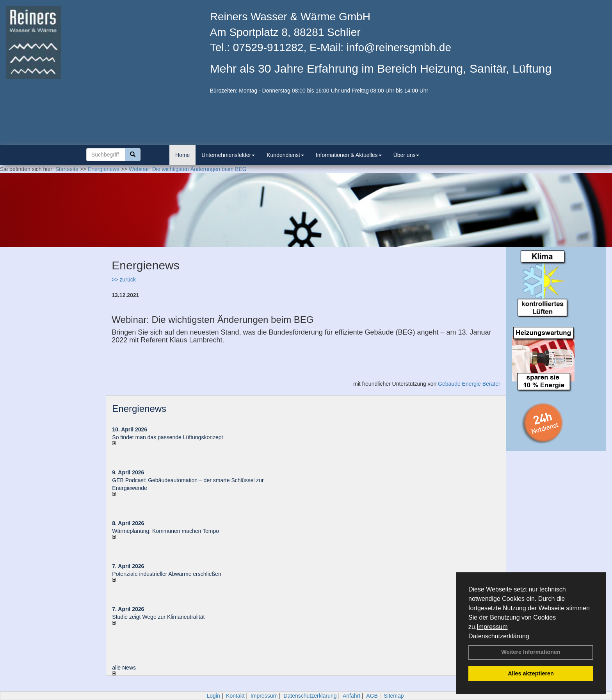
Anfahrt (351, 696)
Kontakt (235, 696)
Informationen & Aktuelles (349, 155)
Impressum (492, 627)
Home (182, 155)
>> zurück (124, 280)
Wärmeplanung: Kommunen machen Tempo (165, 531)
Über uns (407, 155)
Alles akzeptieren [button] (531, 673)
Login (213, 696)
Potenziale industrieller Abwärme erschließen (166, 574)
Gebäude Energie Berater (469, 384)
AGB (372, 696)
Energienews (139, 409)
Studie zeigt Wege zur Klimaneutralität (158, 617)
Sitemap (394, 696)
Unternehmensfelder (228, 155)
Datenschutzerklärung (499, 636)
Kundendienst (285, 155)
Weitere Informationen (531, 652)
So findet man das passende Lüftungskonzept (167, 437)
